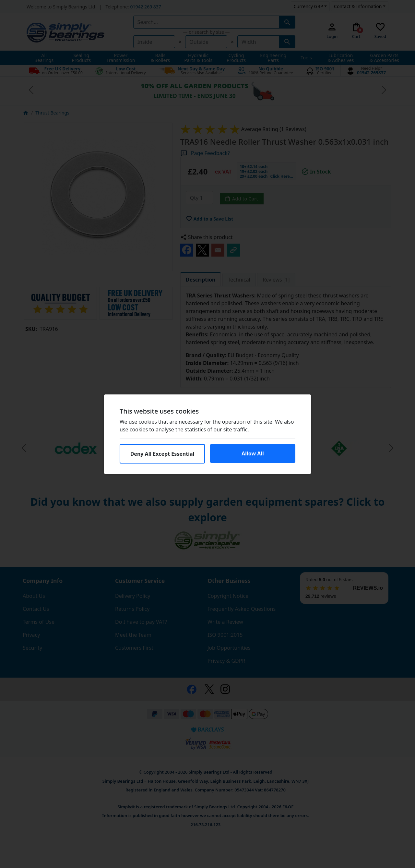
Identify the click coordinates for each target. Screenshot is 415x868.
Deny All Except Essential (162, 454)
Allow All (253, 453)
